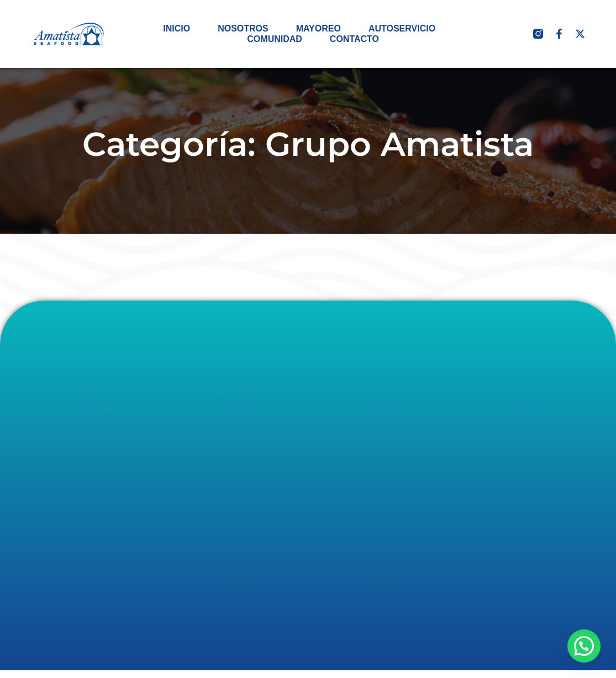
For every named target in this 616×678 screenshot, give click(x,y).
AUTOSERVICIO (402, 28)
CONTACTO (354, 39)
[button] (584, 646)
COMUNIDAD (275, 39)
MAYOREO (318, 28)
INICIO (177, 28)
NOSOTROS (243, 28)
